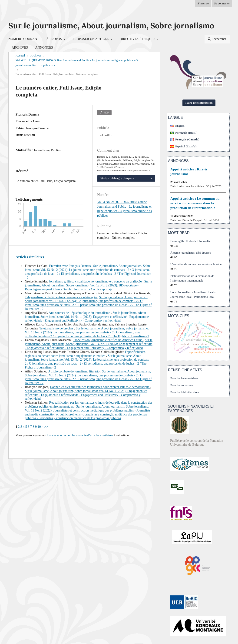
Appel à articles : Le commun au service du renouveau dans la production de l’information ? (195, 203)
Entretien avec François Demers (70, 266)
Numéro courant (24, 39)
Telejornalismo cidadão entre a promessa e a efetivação (61, 297)
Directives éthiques (138, 39)
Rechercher (217, 39)
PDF (106, 113)
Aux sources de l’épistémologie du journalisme (80, 313)
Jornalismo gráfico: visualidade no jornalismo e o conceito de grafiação (96, 281)
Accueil (20, 55)
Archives (20, 48)
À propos (54, 39)
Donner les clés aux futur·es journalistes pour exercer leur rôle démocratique (100, 387)
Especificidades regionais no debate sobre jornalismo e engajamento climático (85, 354)
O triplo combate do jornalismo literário (74, 371)
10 (39, 427)
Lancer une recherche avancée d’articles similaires (80, 435)
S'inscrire (203, 3)
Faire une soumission (199, 103)
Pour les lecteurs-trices (184, 378)
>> (46, 427)
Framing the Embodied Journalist (191, 241)
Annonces (44, 48)
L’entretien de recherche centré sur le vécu (196, 264)
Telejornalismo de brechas (57, 328)
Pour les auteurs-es (182, 385)
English (180, 126)
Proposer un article (91, 39)
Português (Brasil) (186, 133)
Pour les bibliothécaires (185, 392)
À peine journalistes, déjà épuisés (191, 253)
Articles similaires (30, 257)
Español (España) (186, 146)
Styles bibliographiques (117, 178)
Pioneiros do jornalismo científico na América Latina (108, 340)
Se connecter (222, 3)
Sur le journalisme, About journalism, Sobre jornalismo (111, 25)
